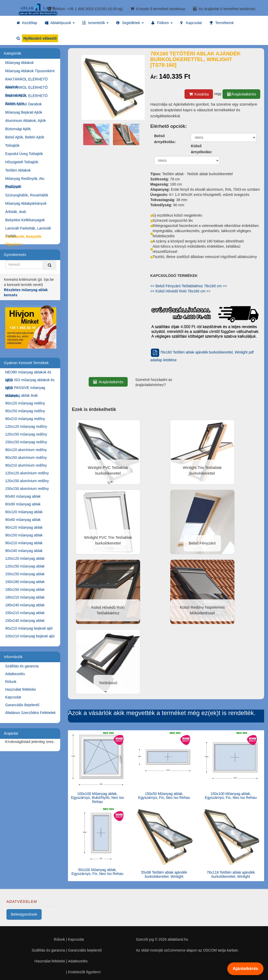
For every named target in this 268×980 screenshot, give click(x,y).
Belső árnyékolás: (165, 139)
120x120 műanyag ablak (25, 558)
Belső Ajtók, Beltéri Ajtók (25, 137)
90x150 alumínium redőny (26, 458)
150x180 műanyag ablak (25, 582)
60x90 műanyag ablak (23, 504)
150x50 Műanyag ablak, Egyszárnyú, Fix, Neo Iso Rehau (164, 796)
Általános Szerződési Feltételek (30, 713)
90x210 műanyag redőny (25, 419)
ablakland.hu (178, 939)
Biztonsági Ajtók (18, 129)
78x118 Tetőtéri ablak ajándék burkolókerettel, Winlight (231, 874)
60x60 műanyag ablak (23, 496)
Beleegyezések (24, 914)
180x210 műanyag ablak (25, 597)
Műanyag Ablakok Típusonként (30, 71)
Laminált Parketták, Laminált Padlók (28, 229)
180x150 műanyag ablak (25, 590)
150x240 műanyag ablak (25, 621)
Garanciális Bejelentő (22, 705)
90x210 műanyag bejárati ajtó (29, 628)
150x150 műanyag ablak (25, 574)
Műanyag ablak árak (21, 395)
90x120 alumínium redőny (26, 450)
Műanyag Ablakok (20, 63)
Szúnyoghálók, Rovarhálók (27, 195)
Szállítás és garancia (22, 666)
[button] (60, 23)
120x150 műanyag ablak (25, 566)
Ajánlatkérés (245, 969)
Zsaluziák (13, 187)
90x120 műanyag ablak (24, 527)
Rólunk (11, 682)
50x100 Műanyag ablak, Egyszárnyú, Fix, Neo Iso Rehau (98, 872)
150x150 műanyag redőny (26, 442)
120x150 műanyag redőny (26, 434)
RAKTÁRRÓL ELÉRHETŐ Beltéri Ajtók (26, 97)
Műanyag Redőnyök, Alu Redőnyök (25, 179)
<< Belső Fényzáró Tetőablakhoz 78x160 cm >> (189, 286)
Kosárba (199, 94)
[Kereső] (50, 265)
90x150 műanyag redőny (25, 411)
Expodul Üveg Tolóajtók (24, 154)
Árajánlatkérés (241, 94)
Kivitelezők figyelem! (84, 972)
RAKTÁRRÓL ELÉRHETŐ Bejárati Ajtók (26, 88)
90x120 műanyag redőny (25, 403)
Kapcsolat (13, 697)
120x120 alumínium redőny (27, 473)
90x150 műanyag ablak (24, 535)
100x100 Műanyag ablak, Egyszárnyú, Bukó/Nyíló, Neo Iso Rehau (98, 798)
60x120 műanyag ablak (24, 512)
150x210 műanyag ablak (25, 613)
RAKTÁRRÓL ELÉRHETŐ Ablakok (26, 80)
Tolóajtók (12, 145)
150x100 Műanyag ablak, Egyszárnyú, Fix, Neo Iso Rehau (231, 796)
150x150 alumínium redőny (27, 489)
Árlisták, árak (16, 212)
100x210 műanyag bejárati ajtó (30, 636)
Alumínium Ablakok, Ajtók (25, 121)
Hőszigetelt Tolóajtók (22, 162)
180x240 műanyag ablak (25, 605)
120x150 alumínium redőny (27, 481)
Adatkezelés (15, 674)
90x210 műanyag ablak (24, 543)
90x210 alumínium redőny (26, 465)
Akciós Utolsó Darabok (24, 104)
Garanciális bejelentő (85, 950)
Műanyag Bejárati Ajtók (24, 112)
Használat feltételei (20, 689)
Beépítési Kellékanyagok (25, 220)
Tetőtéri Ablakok (18, 170)
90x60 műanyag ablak (23, 520)
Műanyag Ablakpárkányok (26, 203)
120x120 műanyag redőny (26, 426)
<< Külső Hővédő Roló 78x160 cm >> (181, 291)
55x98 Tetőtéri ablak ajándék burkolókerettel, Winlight (164, 874)
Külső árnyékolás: (201, 149)
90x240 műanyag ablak (24, 551)
